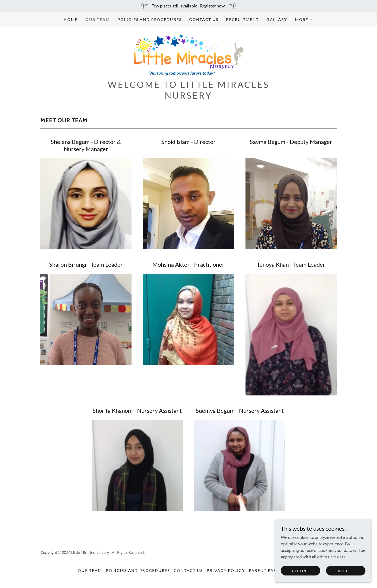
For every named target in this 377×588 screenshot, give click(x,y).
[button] (304, 19)
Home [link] (71, 19)
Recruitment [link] (242, 19)
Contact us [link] (204, 19)
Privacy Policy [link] (226, 570)
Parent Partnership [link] (274, 570)
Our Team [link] (97, 19)
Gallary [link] (277, 19)
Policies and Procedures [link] (150, 19)
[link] (188, 55)
